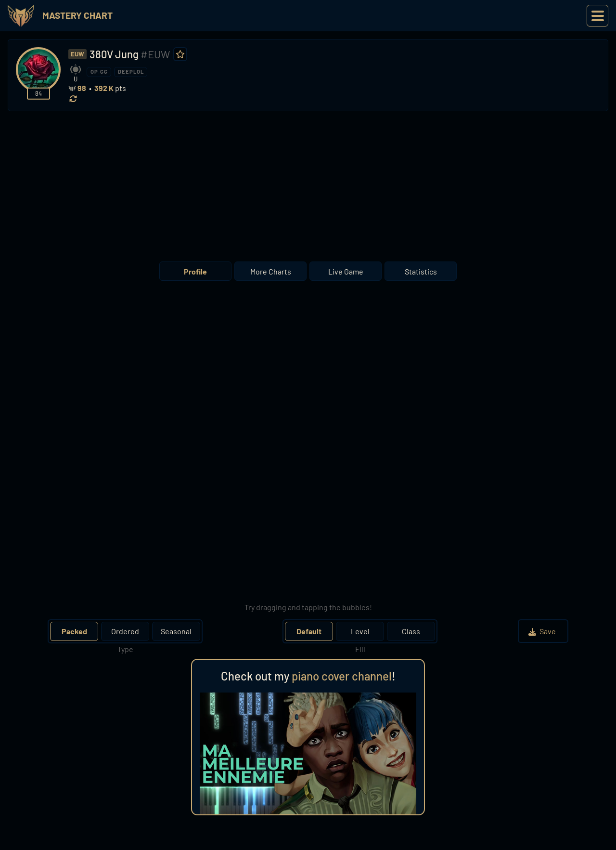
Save (543, 631)
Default (309, 631)
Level (360, 631)
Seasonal (176, 631)
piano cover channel (342, 676)
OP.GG (99, 72)
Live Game (346, 271)
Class (411, 631)
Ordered (125, 631)
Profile (195, 271)
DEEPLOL (131, 72)
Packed (74, 631)
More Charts (271, 271)
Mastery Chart (77, 15)
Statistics (421, 271)
